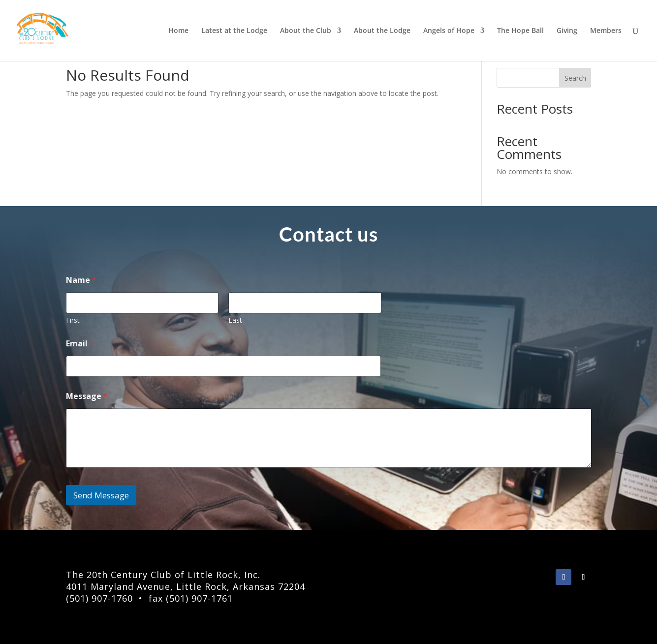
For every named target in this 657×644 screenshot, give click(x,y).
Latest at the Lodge (234, 31)
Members (606, 31)
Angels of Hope (449, 31)
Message (87, 396)
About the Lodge (382, 31)
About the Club (306, 31)
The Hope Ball (520, 31)
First (73, 320)
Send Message (101, 495)
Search (575, 78)
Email (80, 344)
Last (235, 320)
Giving (567, 31)
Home (178, 31)
